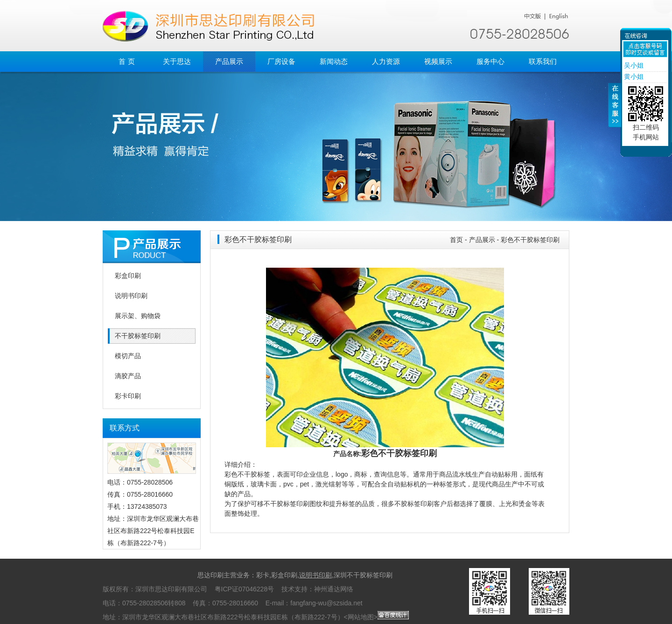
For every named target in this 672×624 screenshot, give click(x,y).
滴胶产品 (128, 376)
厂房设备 (281, 61)
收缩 (615, 111)
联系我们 (543, 61)
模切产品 (128, 356)
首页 (456, 240)
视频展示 (438, 61)
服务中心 (490, 61)
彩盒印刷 (128, 276)
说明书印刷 (131, 296)
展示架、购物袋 (138, 316)
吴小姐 (633, 65)
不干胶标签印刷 (138, 336)
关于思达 (177, 61)
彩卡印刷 (128, 396)
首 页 (126, 61)
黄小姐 (633, 76)
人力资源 (386, 61)
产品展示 (229, 61)
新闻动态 (334, 61)
